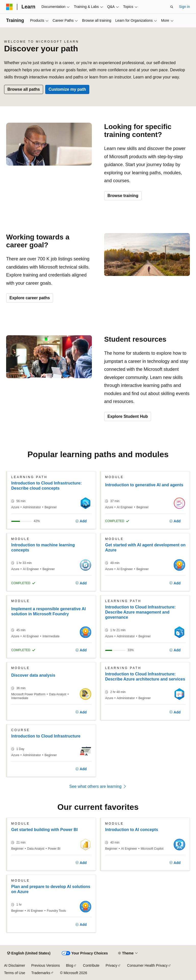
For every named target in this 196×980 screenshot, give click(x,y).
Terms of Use (15, 973)
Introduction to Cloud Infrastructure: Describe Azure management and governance (140, 612)
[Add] (81, 521)
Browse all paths (24, 89)
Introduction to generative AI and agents (144, 485)
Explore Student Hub (128, 416)
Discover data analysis (33, 675)
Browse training (123, 196)
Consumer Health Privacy (147, 965)
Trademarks (41, 973)
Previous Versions (45, 965)
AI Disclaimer (15, 965)
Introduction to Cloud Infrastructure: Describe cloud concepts (46, 486)
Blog (70, 965)
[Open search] (172, 7)
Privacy (112, 965)
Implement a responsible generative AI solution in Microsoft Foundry (48, 611)
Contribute (91, 965)
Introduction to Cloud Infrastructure (46, 736)
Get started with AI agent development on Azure (145, 547)
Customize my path (67, 89)
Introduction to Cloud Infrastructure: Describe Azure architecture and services (145, 677)
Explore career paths (30, 298)
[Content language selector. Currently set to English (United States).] (29, 953)
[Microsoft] (9, 7)
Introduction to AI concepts (132, 830)
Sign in (184, 7)
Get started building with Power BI (44, 830)
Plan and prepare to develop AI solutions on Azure (51, 889)
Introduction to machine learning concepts (43, 547)
